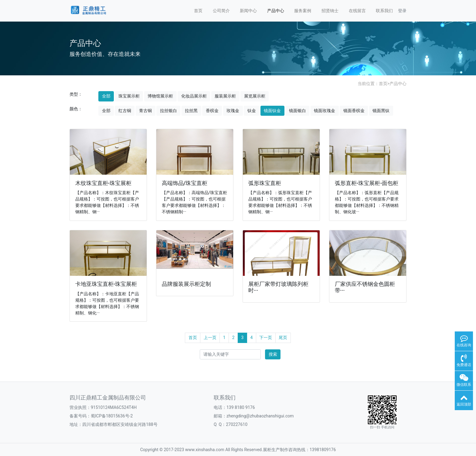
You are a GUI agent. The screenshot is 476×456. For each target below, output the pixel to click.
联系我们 (384, 11)
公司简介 (221, 11)
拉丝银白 (168, 111)
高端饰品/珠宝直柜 (185, 183)
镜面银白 (297, 111)
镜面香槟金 (354, 111)
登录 (402, 11)
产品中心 (276, 11)
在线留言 (357, 11)
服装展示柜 (225, 96)
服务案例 (303, 11)
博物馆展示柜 (160, 96)
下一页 (266, 338)
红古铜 (125, 111)
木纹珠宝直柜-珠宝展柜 (104, 183)
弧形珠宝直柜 (265, 183)
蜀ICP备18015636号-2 (112, 416)
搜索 (273, 354)
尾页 (283, 338)
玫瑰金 (233, 111)
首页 (198, 11)
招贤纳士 (330, 11)
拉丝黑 (191, 111)
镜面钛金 (272, 111)
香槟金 (212, 111)
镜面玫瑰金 (325, 111)
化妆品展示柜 (194, 96)
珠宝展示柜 (129, 96)
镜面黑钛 (381, 111)
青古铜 (145, 111)
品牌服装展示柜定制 (186, 284)
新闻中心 (248, 11)
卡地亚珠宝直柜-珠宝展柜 (106, 284)
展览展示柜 (255, 96)
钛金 (252, 111)
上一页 (210, 338)
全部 (106, 96)
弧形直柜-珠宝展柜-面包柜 (367, 183)
